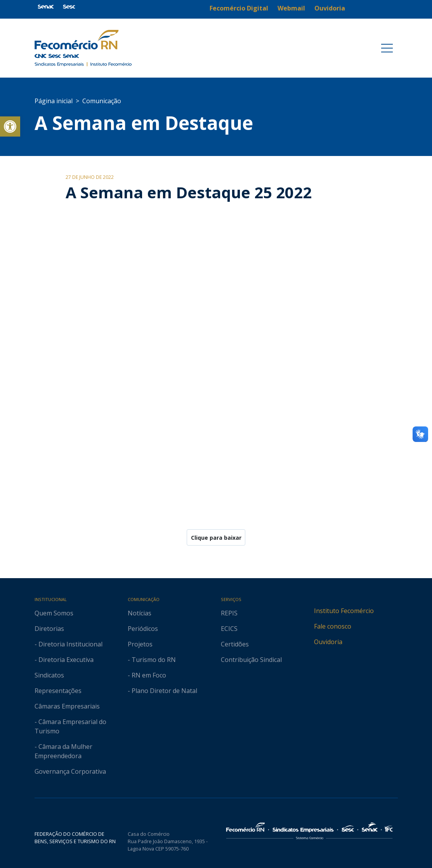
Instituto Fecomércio (344, 611)
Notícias (140, 613)
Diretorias (49, 629)
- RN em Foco (147, 675)
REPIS (229, 613)
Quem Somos (54, 613)
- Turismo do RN (152, 660)
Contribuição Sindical (251, 660)
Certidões (235, 644)
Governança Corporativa (70, 771)
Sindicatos (49, 675)
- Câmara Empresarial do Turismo (70, 726)
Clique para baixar (216, 538)
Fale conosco (333, 626)
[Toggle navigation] (387, 48)
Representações (58, 691)
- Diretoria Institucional (69, 644)
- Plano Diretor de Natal (162, 691)
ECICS (229, 629)
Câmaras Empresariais (67, 706)
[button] (10, 126)
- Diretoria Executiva (64, 660)
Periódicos (143, 629)
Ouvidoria (328, 642)
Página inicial (54, 101)
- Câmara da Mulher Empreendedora (63, 751)
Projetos (140, 644)
